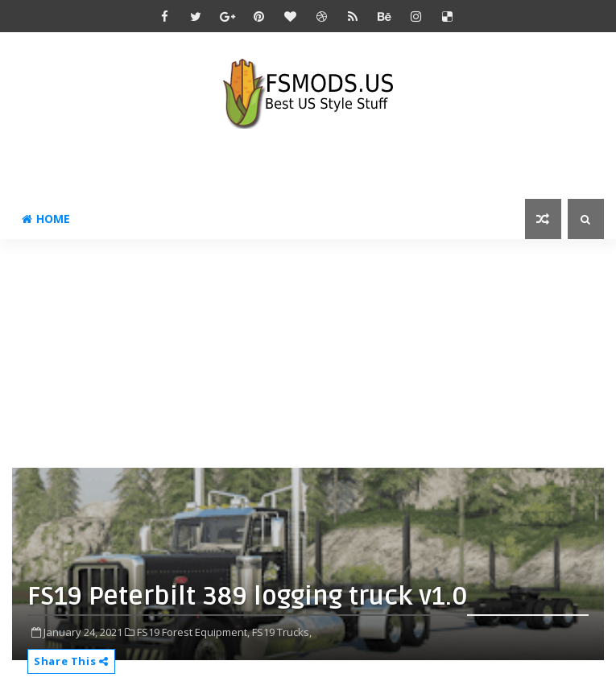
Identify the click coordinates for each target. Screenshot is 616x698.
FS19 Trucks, (282, 632)
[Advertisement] (314, 352)
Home (46, 219)
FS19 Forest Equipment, (193, 632)
